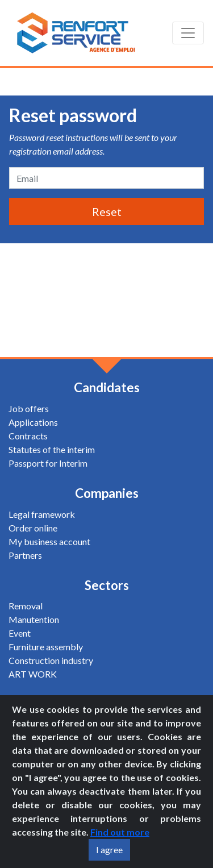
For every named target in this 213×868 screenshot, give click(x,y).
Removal (26, 606)
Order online (33, 528)
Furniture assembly (46, 647)
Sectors (107, 585)
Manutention (34, 619)
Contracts (28, 436)
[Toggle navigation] (188, 33)
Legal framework (42, 514)
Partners (25, 555)
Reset (107, 211)
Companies (107, 493)
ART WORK (33, 674)
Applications (33, 422)
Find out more (120, 832)
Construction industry (51, 660)
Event (20, 633)
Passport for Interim (48, 463)
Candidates (107, 387)
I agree (109, 850)
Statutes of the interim (52, 449)
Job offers (29, 408)
